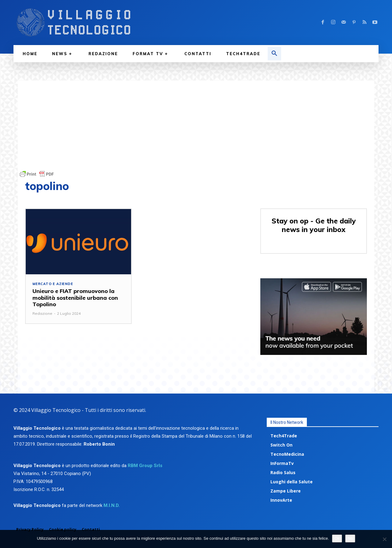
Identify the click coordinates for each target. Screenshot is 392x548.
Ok (337, 538)
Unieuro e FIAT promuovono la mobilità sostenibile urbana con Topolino (75, 298)
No (350, 538)
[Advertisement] (196, 124)
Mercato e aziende (53, 284)
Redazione (42, 313)
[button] (274, 54)
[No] (384, 539)
